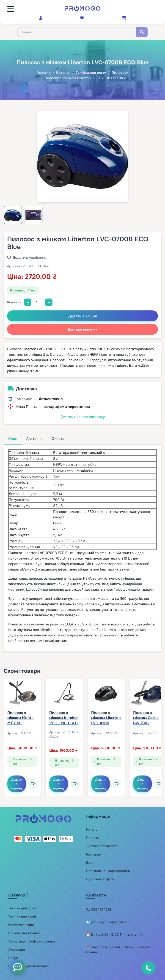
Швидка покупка (83, 329)
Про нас (92, 837)
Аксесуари (17, 949)
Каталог (93, 829)
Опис (13, 438)
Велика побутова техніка (28, 966)
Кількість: (14, 302)
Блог (90, 862)
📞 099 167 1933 (99, 909)
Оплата (58, 438)
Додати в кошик (83, 316)
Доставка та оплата (102, 846)
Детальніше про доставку (83, 416)
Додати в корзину (17, 784)
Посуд (13, 958)
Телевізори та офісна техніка (32, 941)
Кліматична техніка (24, 933)
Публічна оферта (100, 879)
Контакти (94, 854)
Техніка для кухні (22, 916)
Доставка (34, 438)
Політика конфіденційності (108, 871)
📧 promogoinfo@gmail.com (108, 922)
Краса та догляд (21, 925)
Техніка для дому (22, 908)
